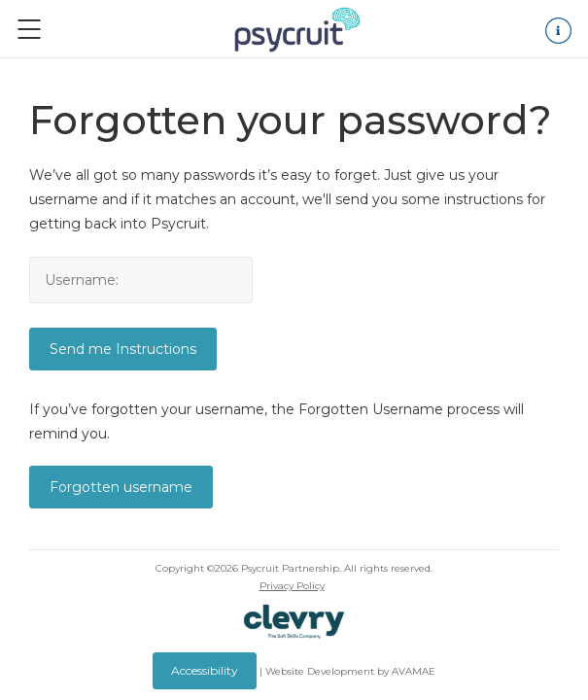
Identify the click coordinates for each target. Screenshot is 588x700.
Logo (297, 29)
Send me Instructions (123, 349)
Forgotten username (121, 487)
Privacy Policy (292, 586)
